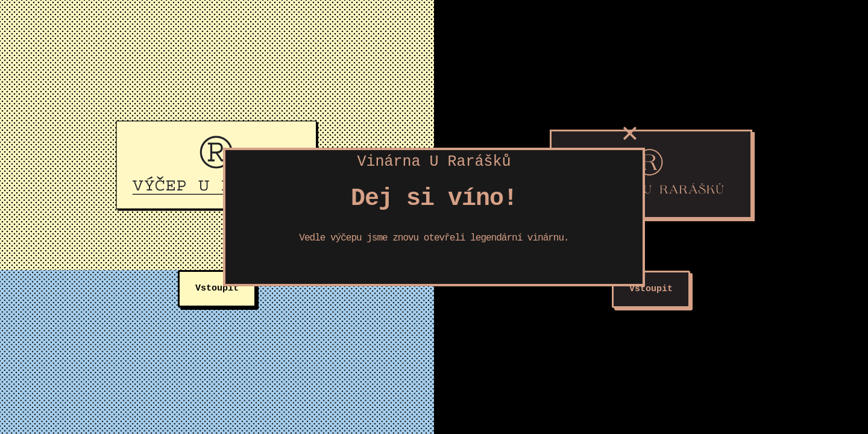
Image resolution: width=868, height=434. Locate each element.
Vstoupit (217, 288)
